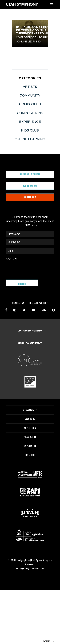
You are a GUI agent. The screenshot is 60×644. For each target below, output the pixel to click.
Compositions (43, 37)
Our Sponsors (30, 186)
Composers (24, 37)
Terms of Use (38, 569)
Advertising (30, 428)
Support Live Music (30, 175)
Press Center (30, 437)
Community (30, 95)
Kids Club (30, 130)
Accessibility (30, 410)
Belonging (30, 419)
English (47, 641)
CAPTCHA (12, 259)
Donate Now (30, 197)
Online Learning (29, 42)
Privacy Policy (22, 569)
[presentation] (30, 268)
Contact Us (30, 455)
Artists (30, 87)
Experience (30, 122)
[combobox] (49, 641)
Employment (30, 446)
